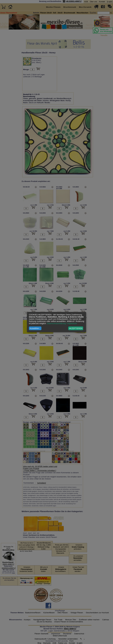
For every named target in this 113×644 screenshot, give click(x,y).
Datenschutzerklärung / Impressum (62, 323)
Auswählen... (35, 328)
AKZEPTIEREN (76, 328)
